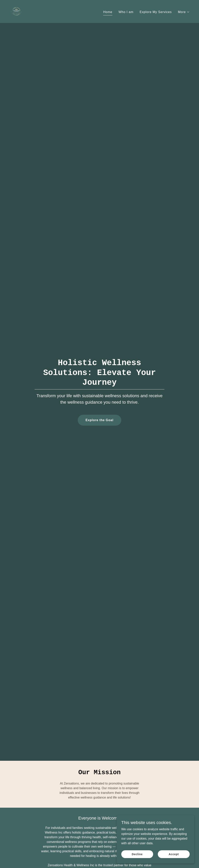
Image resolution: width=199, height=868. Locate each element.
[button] (184, 12)
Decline (137, 857)
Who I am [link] (126, 12)
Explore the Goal (99, 420)
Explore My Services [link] (156, 12)
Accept (174, 857)
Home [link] (108, 12)
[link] (16, 11)
